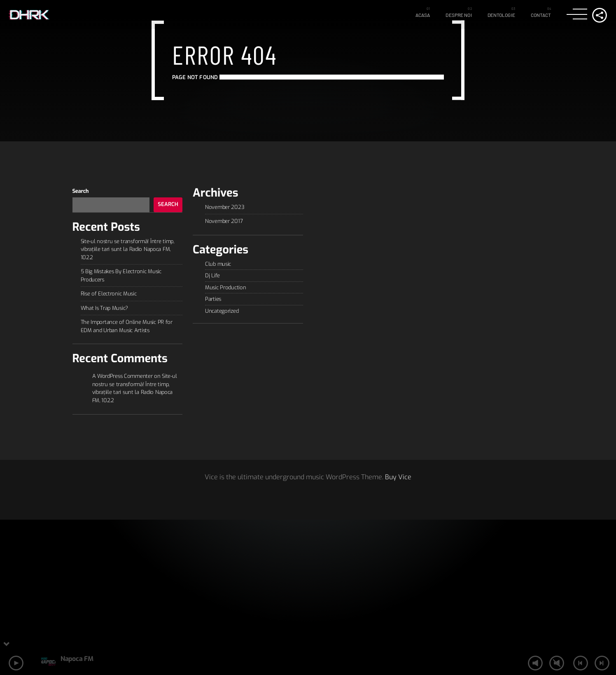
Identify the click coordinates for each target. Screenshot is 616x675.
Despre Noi (458, 15)
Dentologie (501, 15)
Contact (541, 15)
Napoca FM (77, 659)
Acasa (423, 15)
